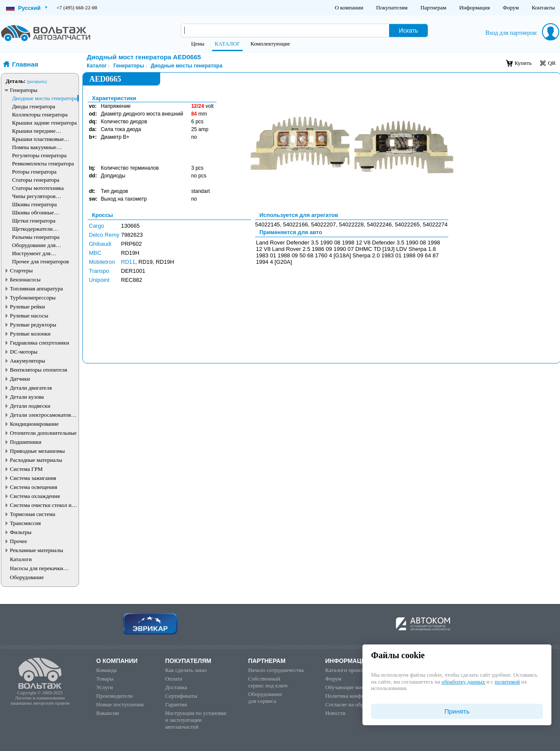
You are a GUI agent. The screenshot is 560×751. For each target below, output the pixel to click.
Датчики (20, 379)
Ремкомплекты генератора (43, 163)
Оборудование (27, 577)
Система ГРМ (26, 469)
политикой (507, 682)
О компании (349, 8)
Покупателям (392, 8)
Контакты (543, 8)
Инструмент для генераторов (31, 253)
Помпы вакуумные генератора (34, 147)
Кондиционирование (34, 424)
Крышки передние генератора (34, 131)
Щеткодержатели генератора (32, 229)
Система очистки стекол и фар (41, 505)
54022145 (268, 224)
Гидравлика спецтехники (40, 343)
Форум (511, 8)
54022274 (435, 224)
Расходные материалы (36, 460)
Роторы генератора (34, 172)
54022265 (407, 224)
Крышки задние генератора (44, 123)
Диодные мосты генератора (45, 98)
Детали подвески (30, 406)
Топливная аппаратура (36, 288)
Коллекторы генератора (40, 114)
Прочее (18, 541)
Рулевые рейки (27, 307)
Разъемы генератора (36, 237)
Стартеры (21, 270)
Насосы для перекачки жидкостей (37, 568)
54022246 (379, 224)
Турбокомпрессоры (33, 298)
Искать (409, 31)
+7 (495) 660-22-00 (77, 8)
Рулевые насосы (29, 316)
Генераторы (24, 90)
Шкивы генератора (34, 204)
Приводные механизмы (37, 451)
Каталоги (21, 559)
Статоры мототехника (38, 188)
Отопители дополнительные (43, 433)
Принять (457, 711)
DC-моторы (24, 352)
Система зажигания (33, 478)
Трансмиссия (25, 523)
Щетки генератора (34, 221)
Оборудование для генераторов (34, 245)
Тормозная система (32, 514)
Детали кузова (27, 397)
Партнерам (433, 8)
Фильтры (21, 532)
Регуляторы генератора (39, 155)
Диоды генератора (33, 106)
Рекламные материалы (37, 550)
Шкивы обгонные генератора (33, 212)
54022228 (351, 224)
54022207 (323, 224)
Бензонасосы (25, 279)
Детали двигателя (31, 388)
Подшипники (26, 442)
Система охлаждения (35, 496)
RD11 (128, 262)
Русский (27, 8)
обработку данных (463, 682)
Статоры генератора (36, 180)
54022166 (295, 224)
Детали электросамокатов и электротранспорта (43, 415)
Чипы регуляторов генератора (34, 196)
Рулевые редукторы (33, 325)
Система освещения (33, 487)
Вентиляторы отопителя (38, 370)
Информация (474, 8)
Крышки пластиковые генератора (38, 139)
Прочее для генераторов (40, 261)
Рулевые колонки (30, 334)
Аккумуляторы (27, 361)
